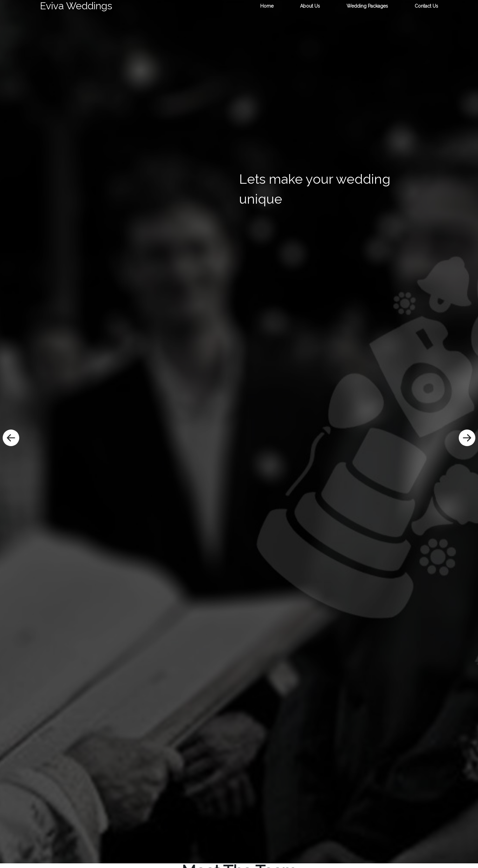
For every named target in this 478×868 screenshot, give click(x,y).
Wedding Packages (367, 6)
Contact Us (426, 6)
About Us (310, 6)
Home (267, 6)
